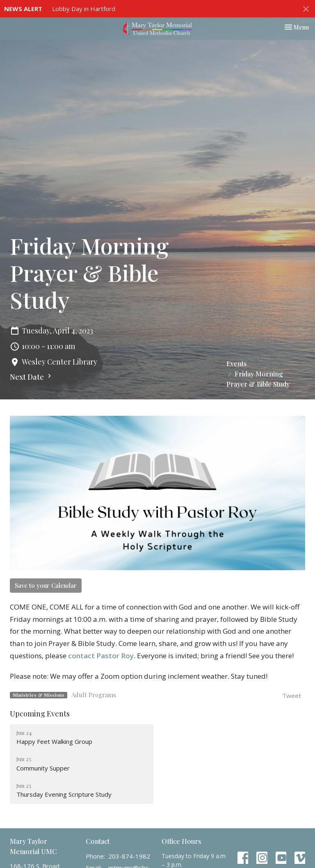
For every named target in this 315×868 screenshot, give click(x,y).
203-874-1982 (129, 856)
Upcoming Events (40, 714)
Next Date (32, 377)
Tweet (292, 696)
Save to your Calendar (46, 585)
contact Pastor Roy (101, 656)
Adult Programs (94, 695)
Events (237, 364)
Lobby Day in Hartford (84, 9)
